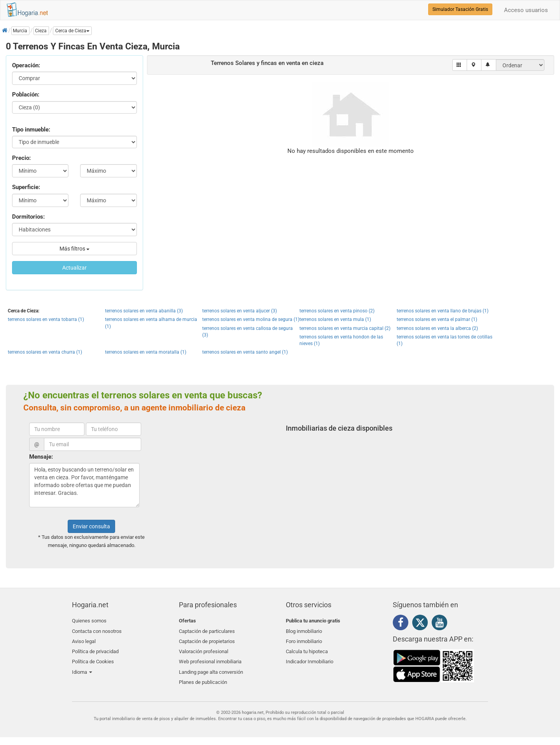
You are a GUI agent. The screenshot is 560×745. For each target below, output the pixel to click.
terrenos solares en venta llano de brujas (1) (443, 311)
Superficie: (26, 187)
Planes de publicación (203, 676)
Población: (26, 95)
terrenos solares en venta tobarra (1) (46, 319)
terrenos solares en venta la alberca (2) (437, 328)
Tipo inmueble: (31, 130)
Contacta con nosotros (97, 630)
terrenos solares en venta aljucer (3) (240, 311)
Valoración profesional (204, 648)
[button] (72, 31)
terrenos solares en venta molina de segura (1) (251, 319)
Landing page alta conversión (211, 667)
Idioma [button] (82, 667)
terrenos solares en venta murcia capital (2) (345, 328)
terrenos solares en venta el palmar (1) (437, 319)
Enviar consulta (91, 526)
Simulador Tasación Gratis (460, 9)
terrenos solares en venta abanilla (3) (144, 311)
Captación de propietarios (207, 639)
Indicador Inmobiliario (310, 657)
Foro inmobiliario (304, 639)
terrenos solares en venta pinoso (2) (337, 311)
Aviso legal (84, 639)
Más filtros (74, 249)
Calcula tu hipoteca (307, 648)
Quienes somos (89, 621)
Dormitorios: (28, 217)
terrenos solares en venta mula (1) (335, 319)
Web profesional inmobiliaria (210, 657)
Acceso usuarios (526, 10)
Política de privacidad (95, 648)
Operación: (26, 65)
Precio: (21, 158)
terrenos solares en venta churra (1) (45, 352)
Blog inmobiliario (304, 630)
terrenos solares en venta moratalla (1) (146, 352)
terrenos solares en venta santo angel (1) (245, 352)
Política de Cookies (93, 657)
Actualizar (74, 268)
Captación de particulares (207, 630)
